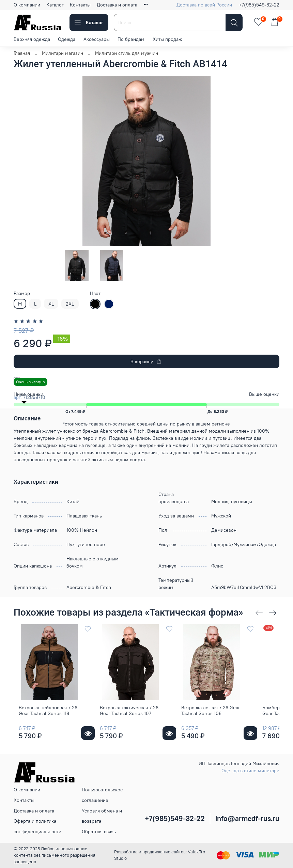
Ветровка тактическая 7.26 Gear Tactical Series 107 (133, 722)
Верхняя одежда (32, 39)
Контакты (80, 5)
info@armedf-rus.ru (247, 818)
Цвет (95, 293)
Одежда (67, 39)
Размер (22, 293)
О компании (27, 5)
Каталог (55, 5)
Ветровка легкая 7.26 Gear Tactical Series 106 (223, 722)
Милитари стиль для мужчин (127, 53)
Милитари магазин (63, 53)
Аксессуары (97, 39)
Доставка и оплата (117, 5)
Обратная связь (99, 832)
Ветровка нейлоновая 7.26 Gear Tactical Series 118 (43, 722)
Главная (22, 53)
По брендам (131, 39)
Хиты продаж (167, 39)
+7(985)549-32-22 (259, 5)
